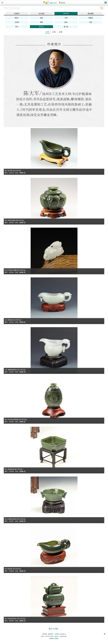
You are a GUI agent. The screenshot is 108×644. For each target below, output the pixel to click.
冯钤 (91, 22)
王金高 (17, 22)
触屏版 (52, 639)
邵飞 (17, 27)
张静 (41, 18)
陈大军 (41, 27)
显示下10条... (54, 629)
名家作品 (66, 13)
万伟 (66, 18)
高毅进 (91, 18)
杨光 (66, 22)
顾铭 (41, 22)
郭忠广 (17, 18)
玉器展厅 (17, 13)
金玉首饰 (41, 13)
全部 (61, 32)
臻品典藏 (91, 13)
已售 (54, 32)
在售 (47, 32)
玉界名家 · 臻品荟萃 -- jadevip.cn (54, 634)
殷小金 (66, 27)
